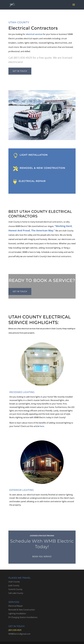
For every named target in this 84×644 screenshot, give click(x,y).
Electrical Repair (16, 606)
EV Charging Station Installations (23, 617)
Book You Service (42, 557)
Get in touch (20, 71)
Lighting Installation (17, 613)
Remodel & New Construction (22, 610)
